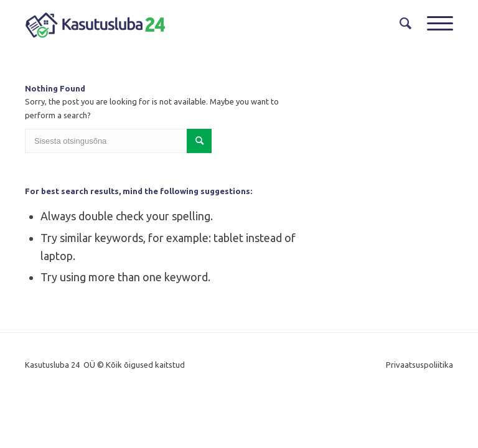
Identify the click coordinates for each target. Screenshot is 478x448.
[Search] (401, 23)
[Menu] (434, 23)
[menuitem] (401, 23)
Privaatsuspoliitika (419, 365)
